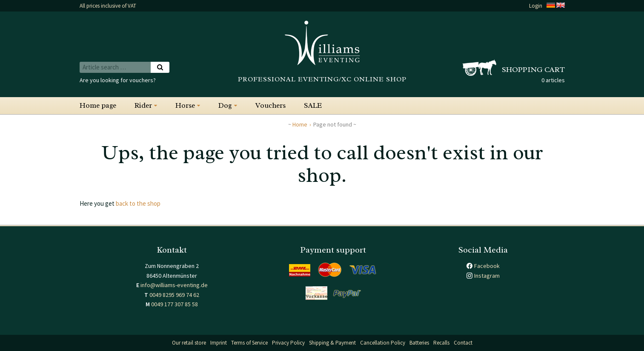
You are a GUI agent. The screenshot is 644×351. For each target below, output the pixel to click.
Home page (98, 105)
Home (300, 124)
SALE (313, 105)
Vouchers (270, 105)
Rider (143, 105)
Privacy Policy (288, 343)
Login (536, 6)
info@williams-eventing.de (174, 285)
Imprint (219, 343)
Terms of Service (249, 343)
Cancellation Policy (383, 343)
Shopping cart (533, 69)
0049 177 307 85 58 (175, 304)
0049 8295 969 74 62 (174, 295)
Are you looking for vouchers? (118, 80)
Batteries (419, 343)
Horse (185, 105)
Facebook (487, 266)
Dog (225, 105)
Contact (463, 343)
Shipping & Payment (332, 343)
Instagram (487, 276)
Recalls (441, 343)
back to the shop (138, 203)
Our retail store (189, 343)
